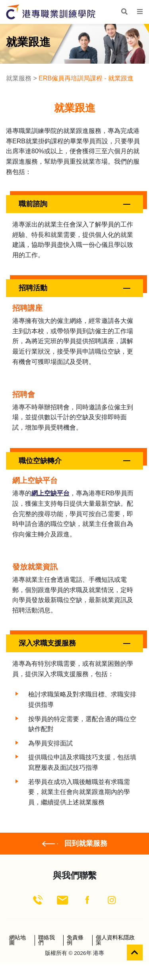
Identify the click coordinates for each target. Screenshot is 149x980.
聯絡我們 (46, 940)
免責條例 (75, 940)
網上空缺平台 (50, 493)
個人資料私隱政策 (115, 940)
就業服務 (19, 78)
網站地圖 (17, 940)
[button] (74, 204)
